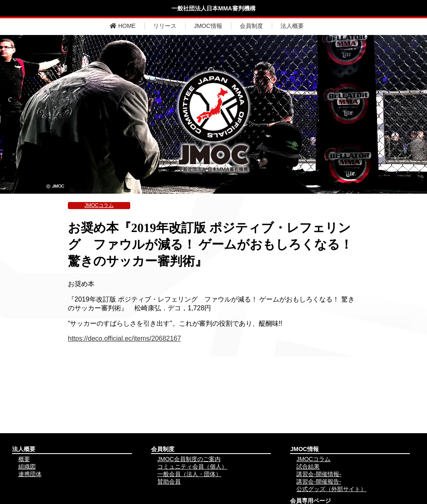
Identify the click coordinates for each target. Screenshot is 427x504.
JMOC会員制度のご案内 (189, 459)
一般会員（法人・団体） (189, 474)
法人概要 (292, 26)
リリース (165, 26)
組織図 (27, 467)
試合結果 (308, 467)
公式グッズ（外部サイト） (331, 489)
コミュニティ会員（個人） (192, 467)
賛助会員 (169, 482)
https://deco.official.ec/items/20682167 (124, 338)
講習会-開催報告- (319, 482)
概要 (24, 459)
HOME (123, 26)
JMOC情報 (208, 26)
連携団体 (30, 474)
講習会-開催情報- (319, 474)
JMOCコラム (99, 205)
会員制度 (251, 26)
